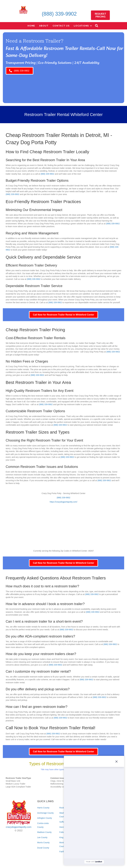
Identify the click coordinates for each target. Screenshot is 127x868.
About (44, 26)
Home (31, 26)
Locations (81, 26)
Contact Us (61, 26)
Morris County (43, 843)
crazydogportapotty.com (19, 827)
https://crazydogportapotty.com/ (63, 502)
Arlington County (45, 818)
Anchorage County (45, 813)
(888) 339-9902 (59, 14)
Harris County (43, 808)
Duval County (43, 848)
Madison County (44, 832)
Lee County (42, 837)
